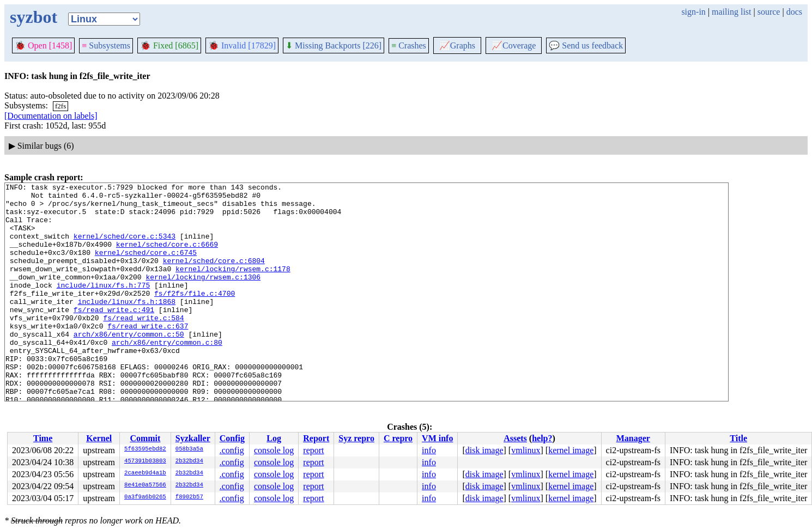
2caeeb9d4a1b (145, 473)
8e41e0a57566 (145, 485)
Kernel (99, 438)
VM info (437, 438)
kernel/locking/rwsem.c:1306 (203, 296)
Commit (145, 438)
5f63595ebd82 (145, 449)
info (429, 450)
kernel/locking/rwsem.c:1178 (233, 287)
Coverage (514, 45)
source (769, 12)
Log (274, 438)
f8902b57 (189, 497)
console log (274, 450)
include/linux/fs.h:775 (104, 306)
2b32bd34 (189, 461)
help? (542, 438)
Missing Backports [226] (334, 45)
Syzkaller (193, 438)
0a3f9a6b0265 (145, 497)
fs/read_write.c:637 (148, 355)
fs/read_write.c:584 (143, 345)
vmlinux (526, 450)
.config (232, 450)
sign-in (693, 12)
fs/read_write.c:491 (114, 336)
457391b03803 (145, 461)
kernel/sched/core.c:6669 (167, 257)
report (313, 450)
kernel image (571, 450)
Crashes (409, 45)
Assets (515, 438)
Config (232, 438)
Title (738, 438)
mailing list (731, 12)
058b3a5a (189, 449)
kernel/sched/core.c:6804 (214, 277)
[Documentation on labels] (51, 116)
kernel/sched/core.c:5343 (125, 247)
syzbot (34, 17)
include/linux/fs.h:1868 (127, 326)
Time (43, 438)
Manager (633, 438)
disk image (484, 450)
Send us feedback (586, 45)
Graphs (457, 45)
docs (794, 12)
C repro (398, 438)
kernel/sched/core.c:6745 (146, 267)
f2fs (60, 106)
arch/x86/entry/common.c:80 (167, 375)
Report (316, 438)
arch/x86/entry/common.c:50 (129, 365)
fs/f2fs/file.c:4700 (195, 316)
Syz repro (356, 438)
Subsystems (106, 45)
